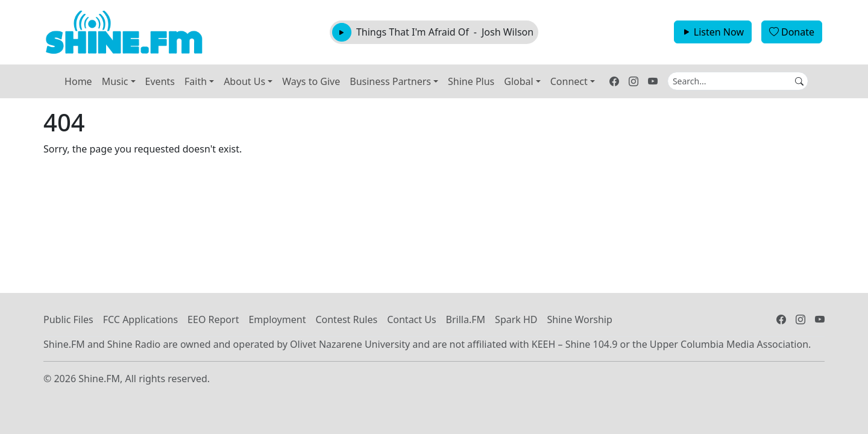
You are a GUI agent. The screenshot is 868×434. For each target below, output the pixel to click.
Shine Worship (580, 319)
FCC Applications (140, 319)
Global (518, 81)
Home (78, 81)
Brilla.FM (466, 319)
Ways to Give (311, 81)
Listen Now (713, 32)
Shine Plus (471, 81)
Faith (196, 81)
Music (115, 81)
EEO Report (213, 319)
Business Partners (390, 81)
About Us (244, 81)
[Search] (738, 81)
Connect (569, 81)
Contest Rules (346, 319)
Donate (792, 32)
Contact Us (411, 319)
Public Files (68, 319)
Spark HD (516, 319)
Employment (277, 319)
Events (160, 81)
